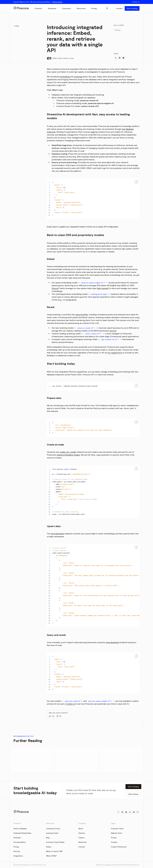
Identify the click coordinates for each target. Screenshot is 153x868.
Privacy (114, 838)
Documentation (20, 842)
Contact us (70, 704)
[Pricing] (94, 8)
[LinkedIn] (122, 812)
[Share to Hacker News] (123, 58)
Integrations (18, 856)
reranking (78, 77)
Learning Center (52, 833)
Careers (81, 838)
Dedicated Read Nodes (22, 833)
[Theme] (112, 8)
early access (103, 288)
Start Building (133, 787)
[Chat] (138, 812)
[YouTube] (126, 812)
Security (17, 851)
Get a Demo (133, 794)
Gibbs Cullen (57, 58)
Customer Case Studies (55, 842)
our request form (115, 353)
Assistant (17, 838)
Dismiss (136, 2)
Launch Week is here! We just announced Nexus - (38, 2)
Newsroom (83, 842)
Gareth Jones (68, 58)
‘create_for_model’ (68, 452)
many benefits (82, 315)
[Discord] (134, 812)
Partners (82, 833)
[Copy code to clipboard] (136, 182)
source (55, 288)
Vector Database (20, 829)
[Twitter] (118, 812)
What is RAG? (51, 856)
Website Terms (117, 833)
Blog (48, 838)
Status (49, 847)
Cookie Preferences (119, 847)
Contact (119, 8)
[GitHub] (130, 812)
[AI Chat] (107, 8)
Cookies (114, 842)
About (81, 829)
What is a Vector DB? (54, 851)
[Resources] (81, 8)
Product (118, 30)
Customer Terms (117, 829)
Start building (132, 8)
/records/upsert (57, 534)
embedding (65, 77)
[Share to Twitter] (116, 58)
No (59, 716)
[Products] (38, 8)
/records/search (112, 642)
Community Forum (53, 829)
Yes (52, 716)
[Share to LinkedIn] (120, 58)
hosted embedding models (68, 455)
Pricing (16, 847)
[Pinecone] (21, 8)
